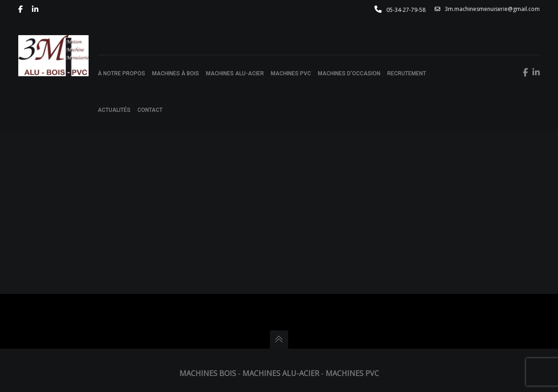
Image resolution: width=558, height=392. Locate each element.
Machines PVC (352, 373)
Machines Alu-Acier (281, 373)
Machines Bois (208, 373)
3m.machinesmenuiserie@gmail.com (487, 9)
